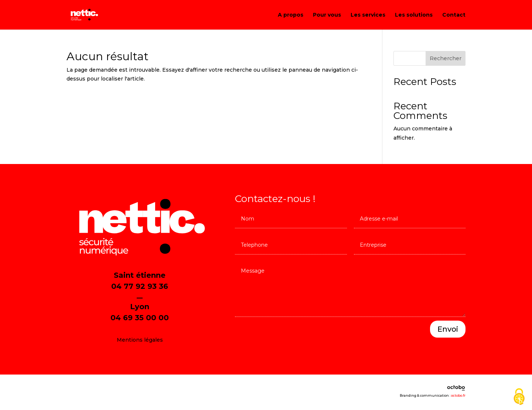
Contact (454, 15)
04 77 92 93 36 (140, 286)
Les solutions (414, 15)
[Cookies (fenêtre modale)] (519, 397)
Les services (368, 15)
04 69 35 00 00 (140, 318)
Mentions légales (140, 340)
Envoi (448, 329)
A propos (291, 15)
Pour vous (327, 15)
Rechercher (446, 58)
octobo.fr (458, 395)
